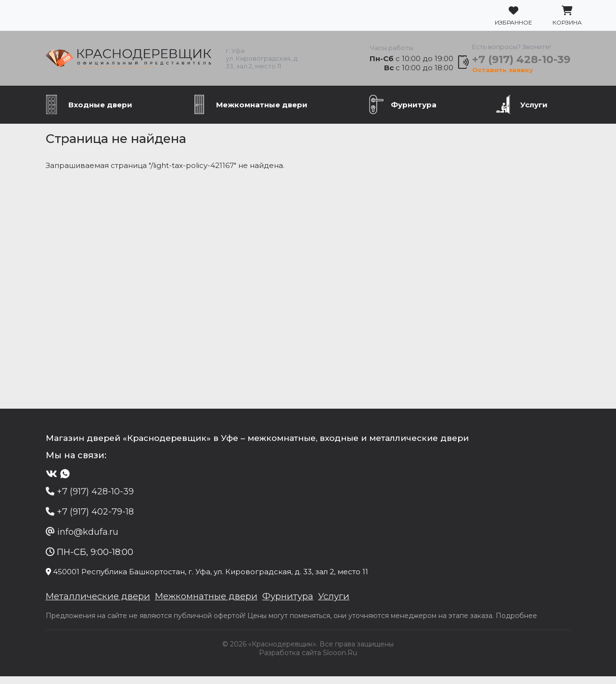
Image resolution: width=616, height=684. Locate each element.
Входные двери (100, 110)
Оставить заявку (512, 73)
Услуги (534, 110)
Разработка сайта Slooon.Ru (308, 660)
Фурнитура (414, 110)
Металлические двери (81, 604)
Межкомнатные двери (262, 110)
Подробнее (497, 623)
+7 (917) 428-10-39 (536, 62)
